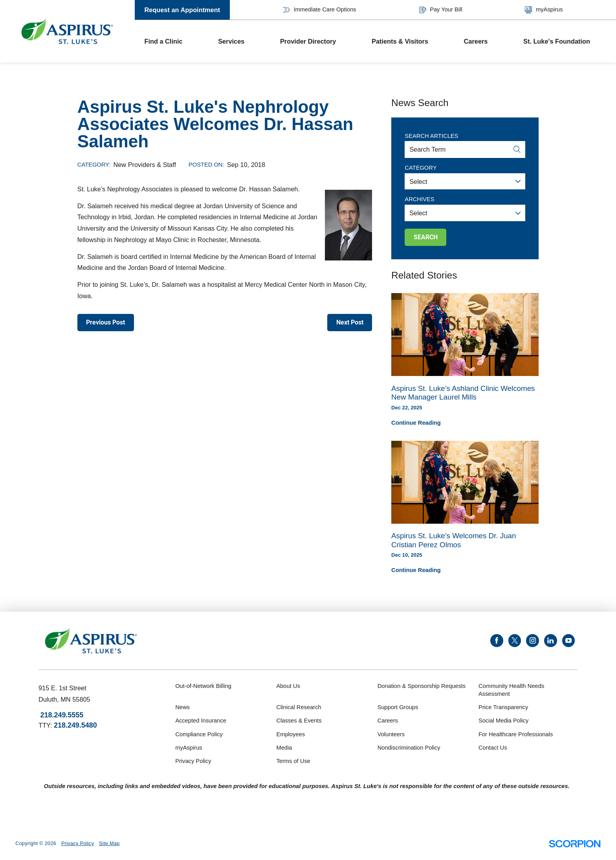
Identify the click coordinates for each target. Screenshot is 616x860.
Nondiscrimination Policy (409, 748)
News (182, 707)
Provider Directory (308, 41)
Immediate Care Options (320, 10)
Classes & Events (299, 721)
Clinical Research (299, 707)
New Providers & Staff (145, 165)
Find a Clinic (163, 41)
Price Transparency (503, 707)
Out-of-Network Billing (203, 686)
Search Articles (431, 136)
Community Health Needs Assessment (511, 690)
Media (284, 748)
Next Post (350, 322)
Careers (476, 41)
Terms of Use (293, 761)
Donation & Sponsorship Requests (422, 686)
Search (426, 237)
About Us (288, 686)
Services (231, 41)
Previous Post (105, 322)
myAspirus (544, 10)
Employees (291, 734)
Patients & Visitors (400, 41)
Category (421, 168)
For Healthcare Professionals (516, 734)
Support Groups (398, 707)
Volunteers (391, 734)
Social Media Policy (503, 721)
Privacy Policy (193, 761)
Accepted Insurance (201, 721)
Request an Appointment (182, 10)
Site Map (109, 843)
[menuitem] (172, 41)
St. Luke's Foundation (557, 41)
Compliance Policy (199, 734)
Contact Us (493, 748)
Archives (419, 199)
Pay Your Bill (441, 10)
